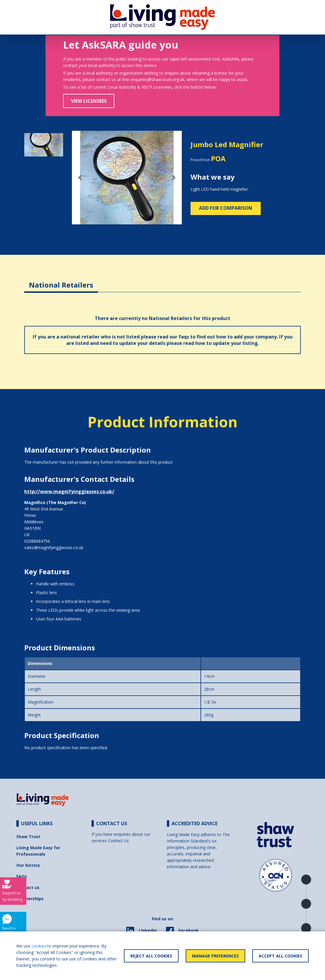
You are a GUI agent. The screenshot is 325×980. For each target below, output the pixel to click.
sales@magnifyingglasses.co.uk (54, 547)
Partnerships (30, 899)
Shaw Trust (28, 837)
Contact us (28, 887)
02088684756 (37, 541)
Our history (28, 865)
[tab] (61, 280)
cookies (39, 946)
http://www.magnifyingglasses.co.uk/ (69, 491)
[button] (80, 178)
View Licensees (89, 101)
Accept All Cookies (280, 956)
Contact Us (118, 841)
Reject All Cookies (151, 956)
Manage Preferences (215, 956)
